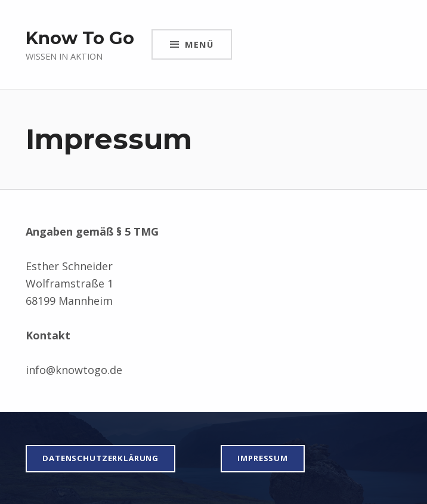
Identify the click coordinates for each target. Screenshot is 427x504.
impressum (263, 458)
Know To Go (80, 38)
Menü (199, 44)
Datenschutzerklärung (100, 458)
